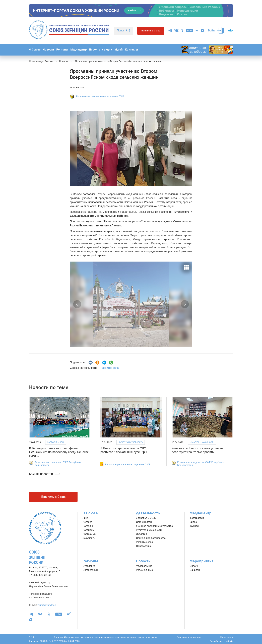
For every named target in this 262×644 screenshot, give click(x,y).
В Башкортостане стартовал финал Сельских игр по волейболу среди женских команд (59, 452)
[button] (77, 304)
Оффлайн (195, 570)
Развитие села (110, 368)
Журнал (194, 526)
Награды (88, 526)
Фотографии (197, 518)
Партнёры (88, 530)
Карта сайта (227, 637)
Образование (144, 546)
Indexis (229, 641)
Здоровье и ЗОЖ (56, 442)
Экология (141, 534)
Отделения (89, 566)
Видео (193, 522)
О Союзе (35, 50)
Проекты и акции (101, 50)
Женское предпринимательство (154, 526)
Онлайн (194, 566)
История (87, 522)
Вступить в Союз (151, 31)
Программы (89, 534)
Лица (85, 518)
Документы (89, 538)
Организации (90, 570)
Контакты (131, 50)
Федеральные (144, 566)
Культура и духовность (131, 442)
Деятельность (148, 513)
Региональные (144, 570)
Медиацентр (79, 50)
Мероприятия (202, 561)
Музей (119, 50)
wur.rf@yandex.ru (47, 605)
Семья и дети (144, 522)
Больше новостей (45, 474)
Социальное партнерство (151, 538)
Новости (48, 50)
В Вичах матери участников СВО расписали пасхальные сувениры (124, 450)
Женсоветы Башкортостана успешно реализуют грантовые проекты (197, 450)
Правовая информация (189, 637)
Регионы (62, 50)
